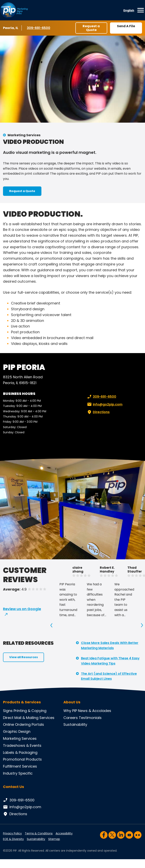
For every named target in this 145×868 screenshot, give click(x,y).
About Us (72, 702)
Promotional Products (22, 759)
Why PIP (70, 711)
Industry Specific (18, 773)
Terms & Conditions (39, 833)
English (129, 10)
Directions (98, 412)
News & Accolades (95, 711)
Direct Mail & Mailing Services (29, 718)
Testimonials (90, 718)
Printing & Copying (30, 711)
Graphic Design (17, 731)
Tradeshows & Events (22, 745)
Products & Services (22, 702)
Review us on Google (22, 609)
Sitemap (54, 839)
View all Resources (23, 657)
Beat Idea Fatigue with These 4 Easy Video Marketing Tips (110, 661)
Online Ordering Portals (23, 724)
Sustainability (75, 724)
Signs (8, 711)
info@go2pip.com (104, 404)
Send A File (126, 26)
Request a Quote (91, 28)
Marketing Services (24, 135)
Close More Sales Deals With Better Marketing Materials (110, 645)
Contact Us (13, 787)
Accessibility (64, 833)
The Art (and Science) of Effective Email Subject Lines (109, 676)
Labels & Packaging (20, 752)
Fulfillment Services (20, 766)
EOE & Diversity (13, 839)
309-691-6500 (39, 28)
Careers (71, 718)
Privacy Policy (12, 833)
